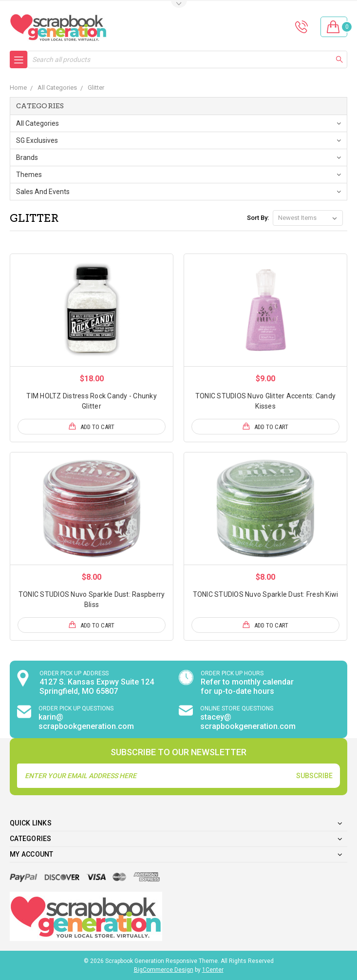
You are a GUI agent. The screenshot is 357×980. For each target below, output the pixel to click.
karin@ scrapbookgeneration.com (86, 722)
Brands (27, 157)
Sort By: (258, 218)
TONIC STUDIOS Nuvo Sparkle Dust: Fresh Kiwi (266, 594)
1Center (213, 970)
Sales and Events (43, 192)
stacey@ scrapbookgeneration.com (248, 722)
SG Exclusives (37, 140)
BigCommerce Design (164, 970)
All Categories (38, 123)
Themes (29, 175)
